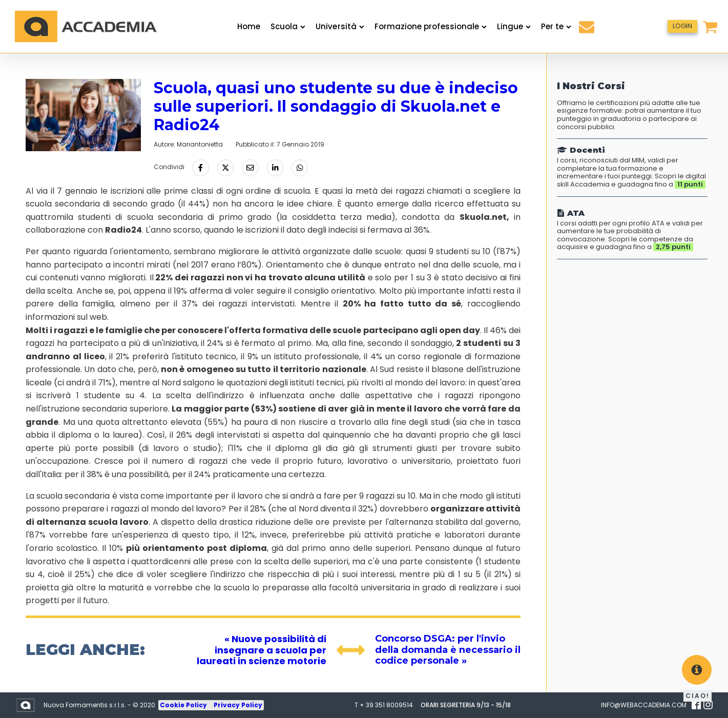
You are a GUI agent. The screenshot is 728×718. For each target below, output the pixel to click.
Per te (556, 26)
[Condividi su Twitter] (225, 168)
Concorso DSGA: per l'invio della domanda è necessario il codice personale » (448, 650)
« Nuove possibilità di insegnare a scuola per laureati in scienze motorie (262, 650)
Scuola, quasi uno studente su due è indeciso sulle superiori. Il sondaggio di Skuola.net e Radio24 (336, 106)
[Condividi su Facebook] (200, 168)
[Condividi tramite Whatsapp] (300, 168)
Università (340, 26)
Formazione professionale (431, 26)
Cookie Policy (184, 705)
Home (249, 26)
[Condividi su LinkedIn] (275, 168)
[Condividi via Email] (250, 168)
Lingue (514, 26)
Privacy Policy (238, 705)
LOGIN (682, 26)
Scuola (288, 26)
